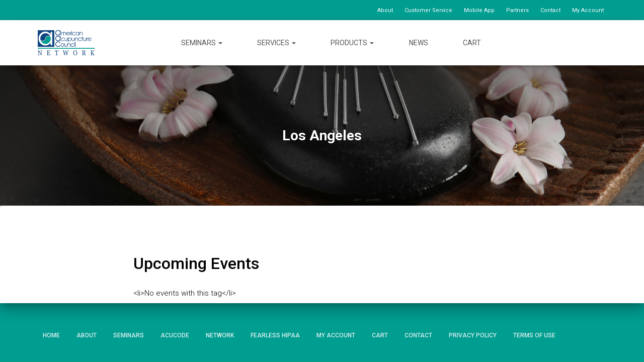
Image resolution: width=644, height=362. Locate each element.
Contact (550, 10)
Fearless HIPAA (275, 335)
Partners (517, 10)
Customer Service (428, 10)
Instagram (599, 42)
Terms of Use (534, 335)
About (385, 10)
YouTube (580, 42)
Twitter (562, 42)
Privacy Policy (473, 335)
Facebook (544, 42)
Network (220, 335)
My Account (588, 10)
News (419, 43)
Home (51, 335)
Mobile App (479, 10)
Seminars (202, 43)
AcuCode (175, 335)
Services (276, 43)
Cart (472, 43)
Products (352, 43)
